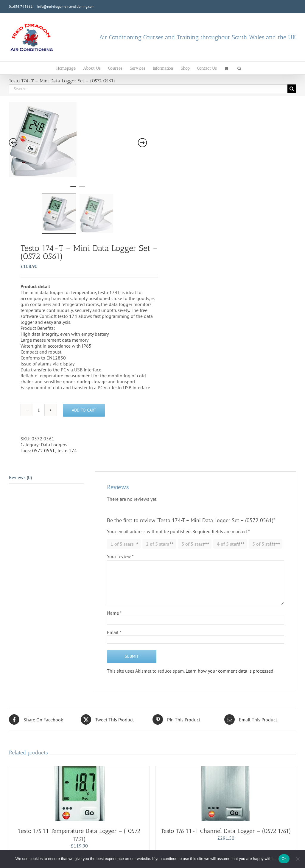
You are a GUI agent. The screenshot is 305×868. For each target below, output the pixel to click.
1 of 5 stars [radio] (122, 544)
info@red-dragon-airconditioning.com (66, 6)
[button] (239, 68)
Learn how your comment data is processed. (230, 671)
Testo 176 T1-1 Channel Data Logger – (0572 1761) (226, 831)
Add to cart (84, 410)
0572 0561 (43, 451)
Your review (120, 556)
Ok (284, 859)
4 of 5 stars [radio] (228, 544)
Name (114, 613)
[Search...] (148, 89)
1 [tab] (73, 189)
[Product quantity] (39, 410)
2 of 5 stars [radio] (158, 544)
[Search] (292, 89)
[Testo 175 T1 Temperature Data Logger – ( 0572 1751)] (79, 794)
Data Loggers (54, 445)
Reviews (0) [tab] (20, 477)
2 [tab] (82, 189)
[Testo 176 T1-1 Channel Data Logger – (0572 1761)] (226, 794)
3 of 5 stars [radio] (193, 544)
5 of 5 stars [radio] (264, 544)
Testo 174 (67, 451)
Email (114, 632)
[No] (298, 859)
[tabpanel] (83, 142)
